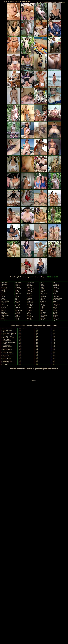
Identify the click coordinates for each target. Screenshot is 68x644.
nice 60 (17, 292)
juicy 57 (29, 314)
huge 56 (55, 311)
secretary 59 (56, 318)
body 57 (55, 290)
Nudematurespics (7, 347)
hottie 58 (17, 307)
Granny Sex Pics (7, 358)
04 (55, 277)
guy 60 (29, 315)
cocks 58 (42, 314)
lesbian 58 (4, 300)
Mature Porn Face (7, 336)
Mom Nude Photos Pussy (9, 342)
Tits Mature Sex (23, 329)
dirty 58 (42, 304)
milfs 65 (3, 309)
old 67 (3, 318)
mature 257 (4, 284)
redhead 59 (30, 303)
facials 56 (55, 301)
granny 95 (4, 286)
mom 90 (3, 292)
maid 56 (55, 307)
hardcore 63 (4, 306)
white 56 (55, 303)
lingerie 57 (56, 286)
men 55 (55, 314)
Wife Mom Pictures (7, 361)
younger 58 (30, 317)
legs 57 (17, 315)
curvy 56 (55, 312)
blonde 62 (30, 307)
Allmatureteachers (7, 332)
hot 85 (3, 298)
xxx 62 (16, 309)
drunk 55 (17, 314)
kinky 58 (42, 306)
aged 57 (29, 293)
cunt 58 (42, 295)
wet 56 (55, 309)
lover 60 (29, 318)
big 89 (42, 284)
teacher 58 (30, 304)
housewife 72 (5, 315)
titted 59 (29, 320)
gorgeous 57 (44, 293)
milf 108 (3, 293)
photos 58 (43, 312)
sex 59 (42, 289)
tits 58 (42, 309)
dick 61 (29, 297)
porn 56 (17, 318)
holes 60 (30, 287)
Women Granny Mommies (9, 333)
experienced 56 (57, 298)
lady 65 (42, 320)
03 (52, 277)
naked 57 (30, 298)
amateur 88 (4, 283)
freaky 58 (17, 301)
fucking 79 (4, 289)
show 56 (42, 317)
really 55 (55, 315)
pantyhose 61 (5, 301)
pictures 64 (30, 283)
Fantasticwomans (7, 330)
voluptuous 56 (57, 300)
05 (57, 277)
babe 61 (29, 311)
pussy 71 (3, 311)
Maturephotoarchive (8, 357)
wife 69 (17, 303)
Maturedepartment (7, 329)
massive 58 (4, 314)
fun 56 (42, 303)
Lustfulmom (6, 355)
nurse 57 (55, 292)
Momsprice (5, 364)
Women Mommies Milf (8, 338)
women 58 (43, 301)
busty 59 (42, 286)
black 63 (30, 300)
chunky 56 (56, 297)
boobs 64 (17, 304)
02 (50, 277)
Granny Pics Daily (7, 351)
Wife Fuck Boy (6, 339)
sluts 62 (29, 306)
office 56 (17, 306)
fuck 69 (3, 297)
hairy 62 (17, 298)
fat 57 (29, 312)
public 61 (17, 287)
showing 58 (43, 315)
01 (48, 277)
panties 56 (30, 301)
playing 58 (43, 297)
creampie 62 (18, 283)
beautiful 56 (43, 318)
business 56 (56, 304)
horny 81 (17, 297)
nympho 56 (30, 286)
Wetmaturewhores (7, 360)
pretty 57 (42, 300)
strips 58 (17, 317)
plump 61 (17, 286)
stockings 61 (31, 289)
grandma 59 (18, 311)
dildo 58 (42, 307)
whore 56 (30, 295)
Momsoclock (6, 363)
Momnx (5, 344)
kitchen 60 (18, 312)
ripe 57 (17, 300)
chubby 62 (18, 293)
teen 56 (55, 295)
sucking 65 (4, 320)
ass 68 (3, 312)
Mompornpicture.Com (8, 354)
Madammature (6, 345)
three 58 (17, 295)
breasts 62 (4, 287)
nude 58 (42, 290)
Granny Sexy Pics (7, 353)
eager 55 (55, 320)
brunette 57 (56, 284)
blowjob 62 (4, 290)
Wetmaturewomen (7, 350)
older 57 (55, 283)
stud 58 (42, 283)
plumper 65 (4, 303)
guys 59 (42, 287)
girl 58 (42, 292)
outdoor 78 (43, 311)
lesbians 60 (18, 284)
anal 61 (3, 304)
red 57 (54, 293)
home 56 (42, 298)
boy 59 (3, 317)
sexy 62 (17, 320)
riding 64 (3, 295)
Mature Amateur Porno (8, 335)
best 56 (55, 306)
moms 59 (30, 292)
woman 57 (56, 289)
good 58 (29, 290)
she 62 (29, 309)
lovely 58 (17, 290)
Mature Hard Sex (7, 341)
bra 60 (29, 284)
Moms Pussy (6, 348)
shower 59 (18, 289)
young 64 (4, 307)
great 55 (55, 317)
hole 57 (55, 287)
